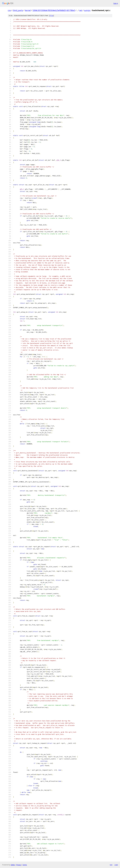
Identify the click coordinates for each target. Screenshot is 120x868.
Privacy (19, 865)
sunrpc (87, 10)
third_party (18, 10)
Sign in (116, 3)
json (116, 865)
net (81, 10)
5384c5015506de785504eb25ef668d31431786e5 (54, 10)
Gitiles (13, 865)
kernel (28, 10)
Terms (25, 865)
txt (111, 865)
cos (9, 10)
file (51, 16)
